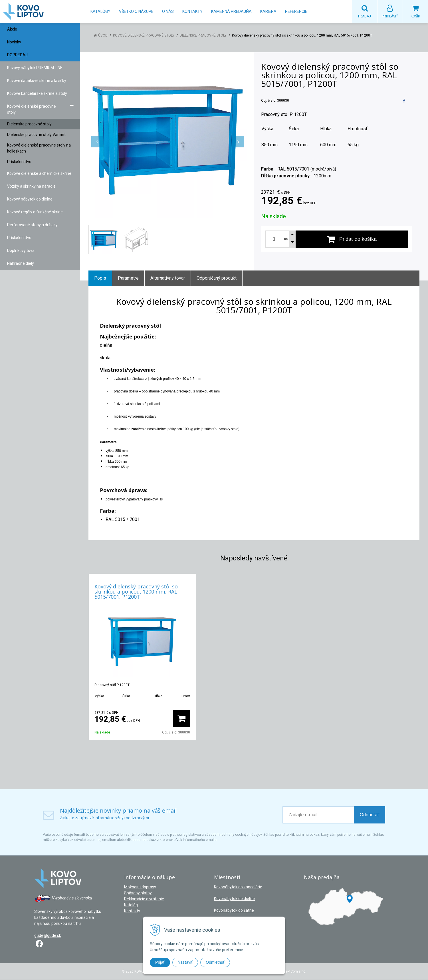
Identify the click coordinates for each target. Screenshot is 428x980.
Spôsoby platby (138, 893)
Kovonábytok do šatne (234, 911)
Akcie (12, 29)
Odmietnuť (215, 962)
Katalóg (131, 905)
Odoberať (370, 815)
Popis (100, 278)
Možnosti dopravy (140, 887)
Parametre (128, 278)
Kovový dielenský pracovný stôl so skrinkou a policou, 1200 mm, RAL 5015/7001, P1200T (136, 592)
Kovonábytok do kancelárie (238, 887)
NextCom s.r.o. (295, 972)
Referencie (296, 11)
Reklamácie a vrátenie (144, 899)
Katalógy (100, 11)
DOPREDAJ (17, 55)
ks (286, 239)
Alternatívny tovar (168, 278)
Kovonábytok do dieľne (234, 899)
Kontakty (192, 11)
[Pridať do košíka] (352, 239)
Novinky (14, 42)
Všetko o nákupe (136, 11)
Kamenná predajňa (231, 11)
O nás (168, 11)
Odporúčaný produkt (217, 278)
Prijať (160, 962)
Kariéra (268, 11)
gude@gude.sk (48, 936)
